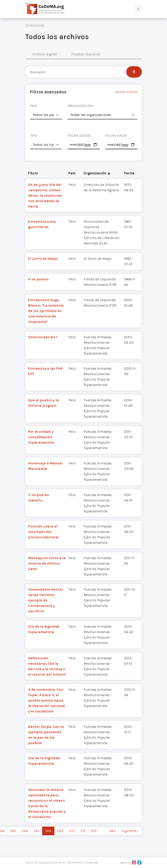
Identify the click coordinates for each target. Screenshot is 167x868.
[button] (138, 9)
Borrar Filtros (126, 92)
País (72, 173)
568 (48, 831)
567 (37, 831)
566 (25, 831)
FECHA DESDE (79, 136)
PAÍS (33, 106)
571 (83, 831)
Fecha (129, 173)
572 (94, 831)
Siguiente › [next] (130, 831)
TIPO (34, 136)
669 (113, 831)
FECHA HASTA (116, 136)
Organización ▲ (97, 173)
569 (60, 831)
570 (72, 831)
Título (33, 173)
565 (13, 831)
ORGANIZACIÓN (80, 106)
